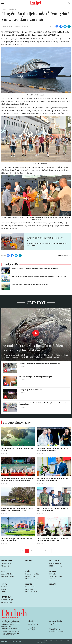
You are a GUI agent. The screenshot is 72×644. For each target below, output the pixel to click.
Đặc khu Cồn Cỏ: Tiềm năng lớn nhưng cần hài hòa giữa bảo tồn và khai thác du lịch (17, 510)
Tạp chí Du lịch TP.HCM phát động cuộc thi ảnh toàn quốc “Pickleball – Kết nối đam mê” (39, 276)
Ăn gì (3, 571)
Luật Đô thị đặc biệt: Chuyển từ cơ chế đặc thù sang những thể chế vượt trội (53, 480)
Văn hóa (4, 587)
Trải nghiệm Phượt (56, 577)
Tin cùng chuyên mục (17, 422)
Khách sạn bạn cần (32, 579)
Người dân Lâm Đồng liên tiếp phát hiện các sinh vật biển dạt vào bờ (35, 348)
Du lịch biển (54, 561)
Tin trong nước (6, 564)
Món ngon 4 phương (8, 577)
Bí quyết (29, 584)
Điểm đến (53, 574)
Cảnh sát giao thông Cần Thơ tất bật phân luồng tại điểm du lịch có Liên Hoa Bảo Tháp (43, 404)
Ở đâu (28, 571)
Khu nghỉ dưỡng (31, 577)
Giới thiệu (5, 642)
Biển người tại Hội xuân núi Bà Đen (31, 390)
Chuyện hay (6, 597)
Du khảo (53, 571)
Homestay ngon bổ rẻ (32, 574)
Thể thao (4, 592)
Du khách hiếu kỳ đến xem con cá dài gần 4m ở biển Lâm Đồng (40, 364)
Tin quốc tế (5, 566)
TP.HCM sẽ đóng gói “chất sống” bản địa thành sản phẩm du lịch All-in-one (35, 268)
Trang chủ (4, 9)
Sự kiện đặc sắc (7, 602)
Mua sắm (53, 584)
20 (45, 551)
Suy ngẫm (29, 561)
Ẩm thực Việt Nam (7, 574)
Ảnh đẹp (52, 579)
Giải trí (4, 584)
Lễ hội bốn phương (56, 566)
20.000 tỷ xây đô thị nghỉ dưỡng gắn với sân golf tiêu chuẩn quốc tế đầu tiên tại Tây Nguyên (18, 480)
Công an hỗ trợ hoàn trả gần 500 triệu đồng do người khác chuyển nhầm (53, 510)
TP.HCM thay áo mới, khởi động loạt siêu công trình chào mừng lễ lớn (17, 540)
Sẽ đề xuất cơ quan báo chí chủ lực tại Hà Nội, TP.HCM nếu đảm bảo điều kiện (53, 540)
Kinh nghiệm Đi (30, 587)
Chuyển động (13, 9)
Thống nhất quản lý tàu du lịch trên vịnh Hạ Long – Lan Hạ (29, 284)
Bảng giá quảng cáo (18, 642)
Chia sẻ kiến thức (31, 592)
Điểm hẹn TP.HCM (55, 564)
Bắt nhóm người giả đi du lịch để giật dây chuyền (35, 377)
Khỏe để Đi (29, 589)
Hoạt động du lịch (7, 600)
